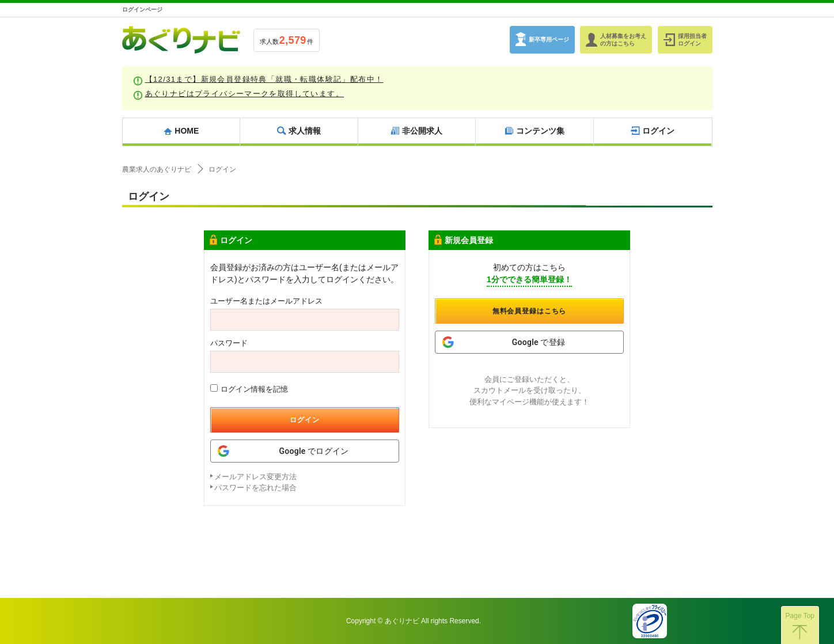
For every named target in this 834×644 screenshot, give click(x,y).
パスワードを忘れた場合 (255, 488)
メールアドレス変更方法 (255, 477)
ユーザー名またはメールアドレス (266, 301)
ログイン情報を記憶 (249, 389)
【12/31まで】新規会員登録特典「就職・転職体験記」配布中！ (264, 79)
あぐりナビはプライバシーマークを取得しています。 (245, 94)
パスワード (229, 343)
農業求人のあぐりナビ (157, 169)
